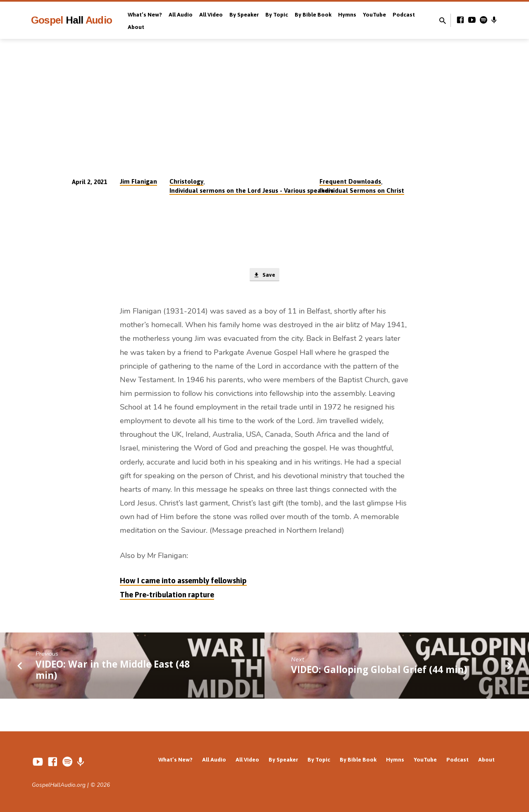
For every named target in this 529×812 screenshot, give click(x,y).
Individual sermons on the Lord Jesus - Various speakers (251, 190)
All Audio (181, 14)
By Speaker (244, 14)
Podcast (404, 14)
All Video (211, 14)
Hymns (347, 14)
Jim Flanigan (138, 181)
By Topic (277, 14)
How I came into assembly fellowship (183, 582)
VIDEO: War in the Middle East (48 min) (113, 671)
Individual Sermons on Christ (362, 190)
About (136, 27)
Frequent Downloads (350, 181)
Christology (186, 181)
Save (264, 275)
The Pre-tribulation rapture (167, 595)
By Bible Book (313, 14)
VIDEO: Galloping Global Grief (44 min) (379, 671)
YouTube (374, 14)
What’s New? (145, 14)
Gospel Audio (71, 20)
